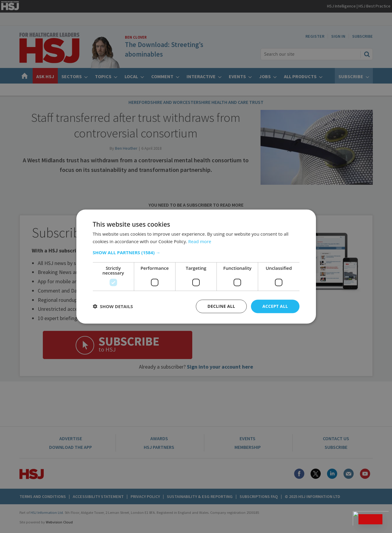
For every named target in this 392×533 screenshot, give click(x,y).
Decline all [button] (221, 306)
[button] (196, 252)
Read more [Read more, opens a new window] (200, 241)
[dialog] (196, 266)
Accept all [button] (275, 306)
